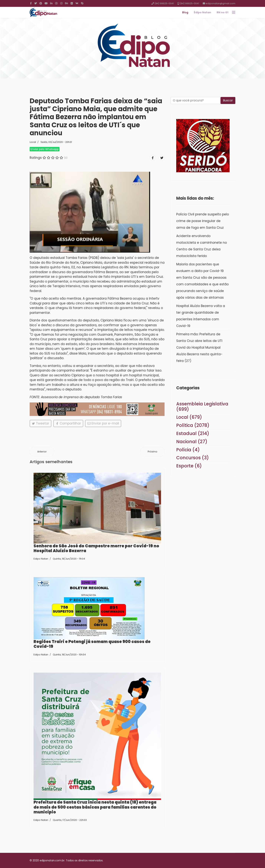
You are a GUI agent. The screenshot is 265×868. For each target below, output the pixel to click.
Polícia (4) (188, 450)
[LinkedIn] (51, 3)
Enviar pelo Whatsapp (45, 149)
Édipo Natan (202, 12)
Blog (185, 12)
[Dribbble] (56, 3)
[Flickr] (72, 3)
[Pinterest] (41, 3)
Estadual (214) (193, 433)
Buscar (228, 100)
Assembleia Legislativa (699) (202, 407)
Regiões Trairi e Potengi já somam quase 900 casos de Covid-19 (92, 644)
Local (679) (189, 417)
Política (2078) (193, 425)
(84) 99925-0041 (164, 3)
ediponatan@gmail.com (221, 3)
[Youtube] (46, 3)
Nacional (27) (192, 442)
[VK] (77, 3)
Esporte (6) (189, 466)
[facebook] (31, 3)
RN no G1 (222, 12)
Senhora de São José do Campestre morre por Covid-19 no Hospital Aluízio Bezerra (96, 548)
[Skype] (82, 3)
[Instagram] (61, 3)
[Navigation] (234, 12)
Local (33, 142)
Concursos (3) (193, 458)
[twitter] (36, 3)
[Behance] (67, 3)
